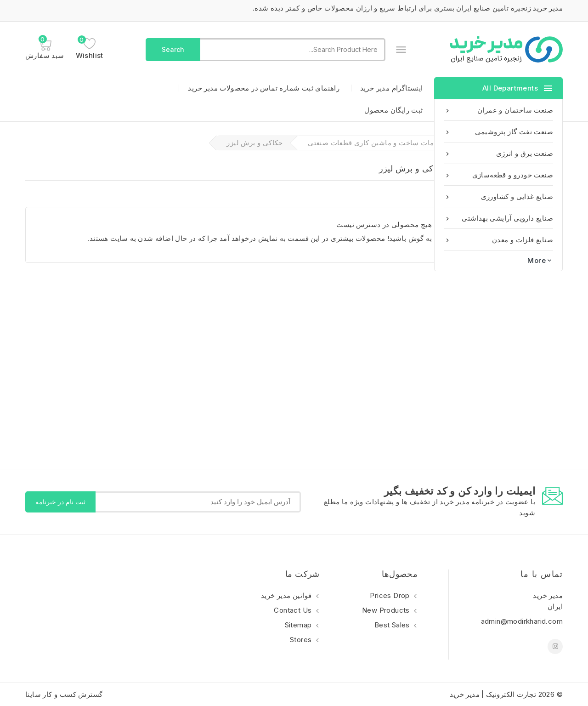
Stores (302, 640)
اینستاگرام (555, 646)
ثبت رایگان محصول (393, 110)
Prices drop (391, 595)
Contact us (294, 610)
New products (387, 610)
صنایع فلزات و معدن (498, 240)
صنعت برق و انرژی (498, 153)
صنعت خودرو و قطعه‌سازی (498, 175)
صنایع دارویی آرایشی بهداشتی (498, 218)
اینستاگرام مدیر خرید (392, 88)
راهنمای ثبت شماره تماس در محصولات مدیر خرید (264, 88)
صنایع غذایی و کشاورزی (498, 196)
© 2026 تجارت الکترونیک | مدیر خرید (506, 694)
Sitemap (299, 625)
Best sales (393, 625)
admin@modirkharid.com (522, 621)
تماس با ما (542, 574)
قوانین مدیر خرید (287, 595)
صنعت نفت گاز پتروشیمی (498, 132)
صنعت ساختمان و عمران (498, 110)
